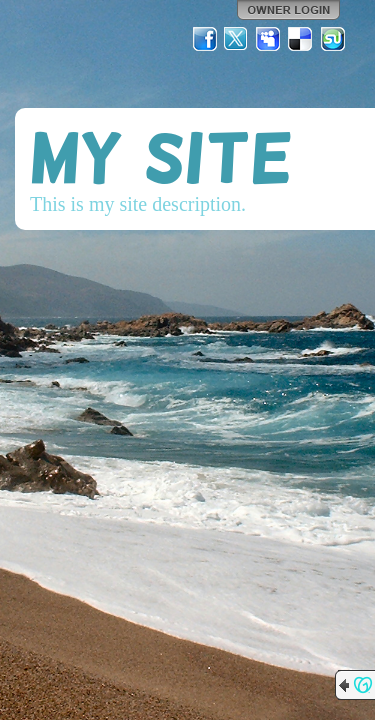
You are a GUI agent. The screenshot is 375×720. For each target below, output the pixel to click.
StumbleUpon (333, 39)
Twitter (237, 39)
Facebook (205, 39)
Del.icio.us (301, 39)
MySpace (269, 39)
